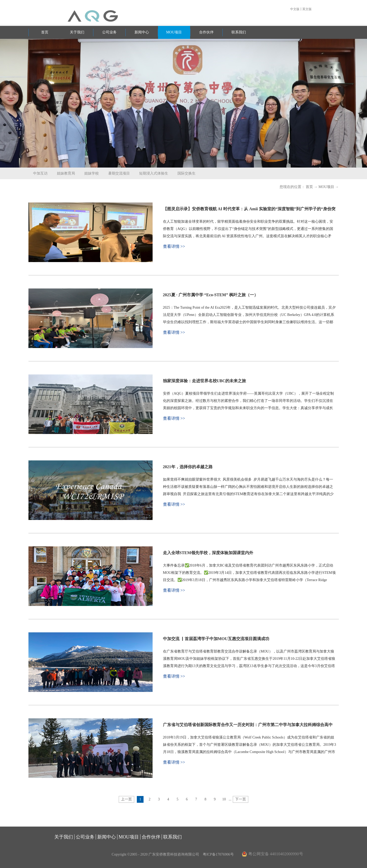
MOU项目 (326, 187)
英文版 (307, 9)
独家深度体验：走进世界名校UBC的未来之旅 (205, 381)
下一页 (241, 799)
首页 (45, 32)
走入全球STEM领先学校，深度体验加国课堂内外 (208, 553)
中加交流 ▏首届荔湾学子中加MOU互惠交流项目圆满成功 (216, 639)
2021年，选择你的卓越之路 (188, 467)
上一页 (126, 799)
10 (224, 799)
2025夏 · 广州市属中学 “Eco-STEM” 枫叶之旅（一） (211, 295)
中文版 (295, 9)
